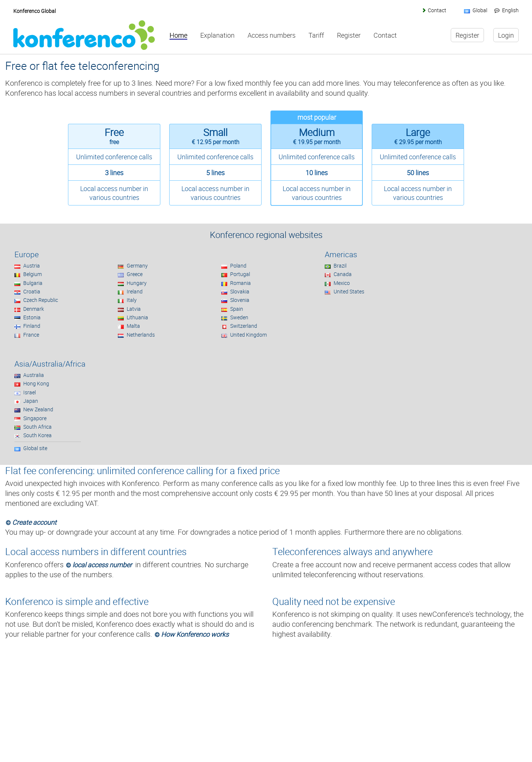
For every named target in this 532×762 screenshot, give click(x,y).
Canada (343, 274)
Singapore (35, 418)
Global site (35, 448)
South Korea (37, 435)
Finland (32, 326)
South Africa (37, 427)
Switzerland (244, 326)
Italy (132, 300)
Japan (31, 401)
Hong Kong (36, 383)
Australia (34, 375)
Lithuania (137, 317)
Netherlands (141, 335)
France (31, 335)
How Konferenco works (195, 634)
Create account (34, 522)
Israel (30, 392)
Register (349, 35)
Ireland (135, 291)
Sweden (239, 317)
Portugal (240, 274)
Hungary (137, 283)
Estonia (32, 317)
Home (178, 35)
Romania (241, 283)
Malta (133, 326)
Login (506, 35)
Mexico (342, 283)
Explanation (217, 35)
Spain (237, 309)
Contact (437, 10)
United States (349, 291)
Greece (135, 274)
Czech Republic (41, 300)
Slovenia (240, 300)
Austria (32, 266)
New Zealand (38, 409)
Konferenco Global (35, 11)
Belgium (33, 274)
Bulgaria (33, 283)
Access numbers (272, 35)
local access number (102, 565)
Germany (137, 266)
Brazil (340, 266)
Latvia (134, 309)
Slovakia (240, 291)
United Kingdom (248, 335)
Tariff (316, 35)
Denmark (34, 309)
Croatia (32, 291)
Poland (238, 266)
